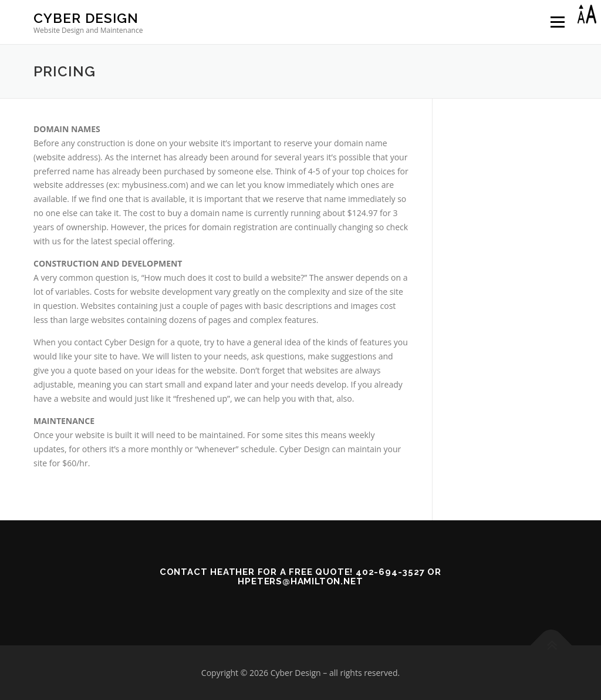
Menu (557, 22)
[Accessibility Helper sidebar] (587, 14)
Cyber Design (86, 18)
